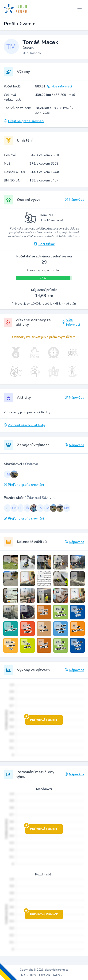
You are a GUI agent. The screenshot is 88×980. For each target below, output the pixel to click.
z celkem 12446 (45, 172)
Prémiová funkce (42, 719)
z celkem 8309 (44, 164)
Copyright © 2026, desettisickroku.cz (44, 970)
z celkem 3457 (44, 180)
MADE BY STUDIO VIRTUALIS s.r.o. (44, 975)
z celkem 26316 (45, 155)
